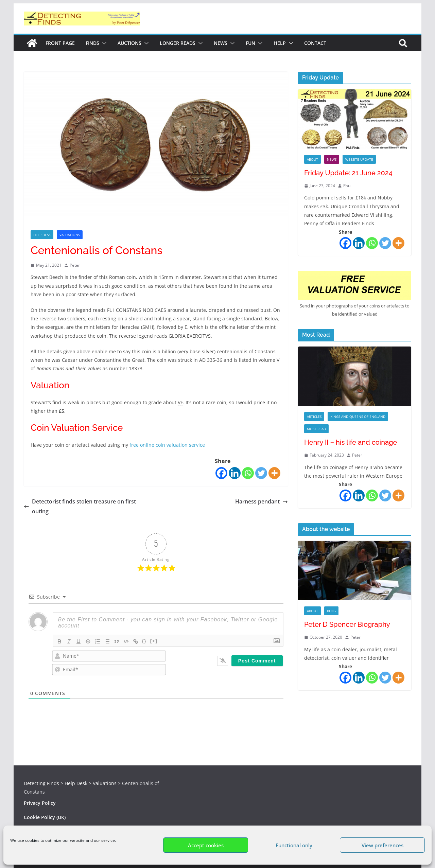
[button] (103, 43)
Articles (314, 417)
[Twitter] (261, 473)
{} (144, 641)
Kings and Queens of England (358, 417)
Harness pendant (262, 501)
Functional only (294, 845)
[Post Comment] (257, 661)
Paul (347, 186)
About (312, 159)
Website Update (359, 159)
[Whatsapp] (248, 473)
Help (280, 43)
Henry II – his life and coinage (351, 442)
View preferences (382, 845)
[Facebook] (221, 473)
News (221, 43)
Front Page (60, 43)
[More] (274, 473)
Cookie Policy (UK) (45, 817)
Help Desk (42, 235)
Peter (75, 265)
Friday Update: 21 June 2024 (348, 173)
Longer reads (178, 43)
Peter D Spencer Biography (347, 624)
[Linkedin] (235, 473)
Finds (92, 43)
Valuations (70, 235)
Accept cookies (206, 845)
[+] (154, 641)
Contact (315, 43)
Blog (331, 611)
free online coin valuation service (167, 445)
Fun (250, 43)
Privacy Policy (40, 803)
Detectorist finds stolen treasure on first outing (80, 506)
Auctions (129, 43)
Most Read (316, 429)
